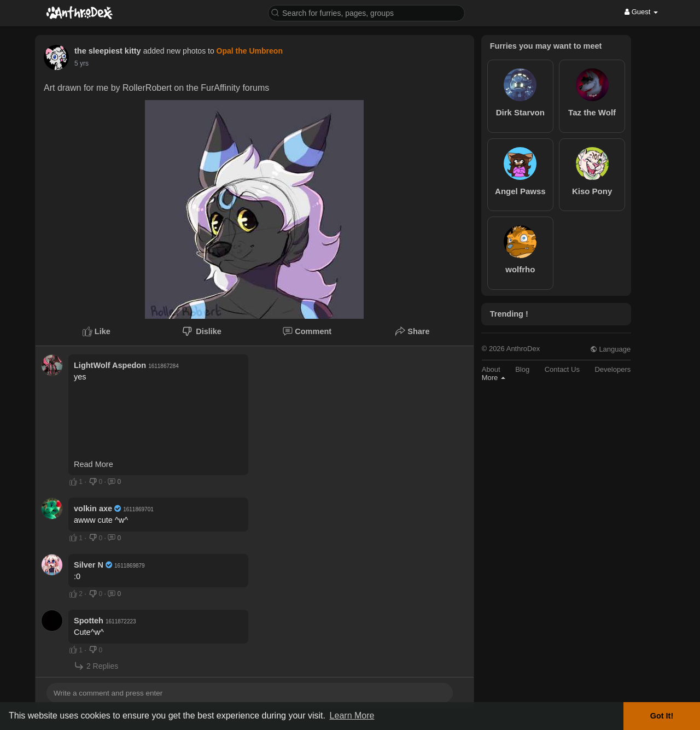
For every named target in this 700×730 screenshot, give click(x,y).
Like (97, 331)
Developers (612, 369)
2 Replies (96, 666)
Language (610, 349)
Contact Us (562, 369)
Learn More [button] (352, 716)
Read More (94, 464)
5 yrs (81, 63)
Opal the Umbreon (250, 51)
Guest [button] (641, 12)
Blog (522, 369)
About (491, 369)
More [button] (494, 378)
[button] (366, 12)
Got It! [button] (662, 716)
